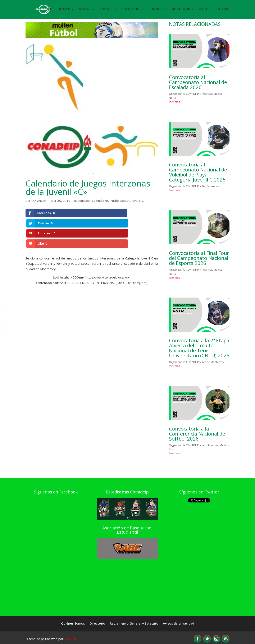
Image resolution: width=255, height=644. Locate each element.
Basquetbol (82, 201)
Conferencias (131, 10)
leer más (175, 102)
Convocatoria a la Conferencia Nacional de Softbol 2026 (197, 434)
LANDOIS (71, 639)
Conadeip (64, 10)
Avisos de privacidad (179, 624)
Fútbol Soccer (120, 201)
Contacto (206, 10)
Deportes (106, 10)
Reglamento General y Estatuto (134, 624)
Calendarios (100, 201)
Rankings (156, 10)
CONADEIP (39, 201)
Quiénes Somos (73, 624)
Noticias (85, 10)
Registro (224, 10)
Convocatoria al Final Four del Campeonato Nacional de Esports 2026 (199, 258)
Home (49, 10)
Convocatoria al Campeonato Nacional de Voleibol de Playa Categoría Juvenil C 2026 (198, 172)
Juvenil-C (138, 201)
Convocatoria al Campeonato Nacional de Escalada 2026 (198, 82)
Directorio (97, 624)
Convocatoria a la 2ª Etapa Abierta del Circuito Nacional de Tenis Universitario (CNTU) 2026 (199, 348)
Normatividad (181, 10)
